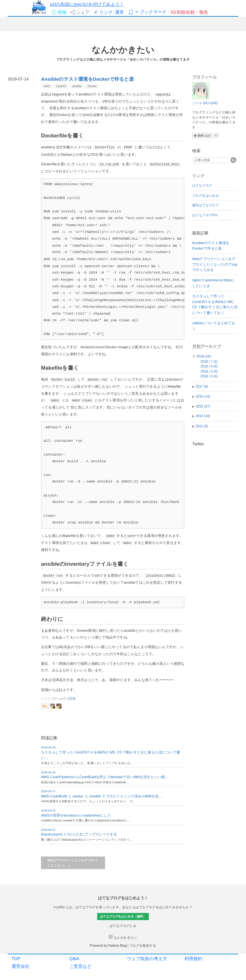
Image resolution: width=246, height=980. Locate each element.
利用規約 (193, 958)
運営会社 (20, 966)
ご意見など (80, 966)
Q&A (74, 958)
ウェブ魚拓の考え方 (147, 958)
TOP (16, 958)
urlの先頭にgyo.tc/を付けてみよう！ (87, 4)
